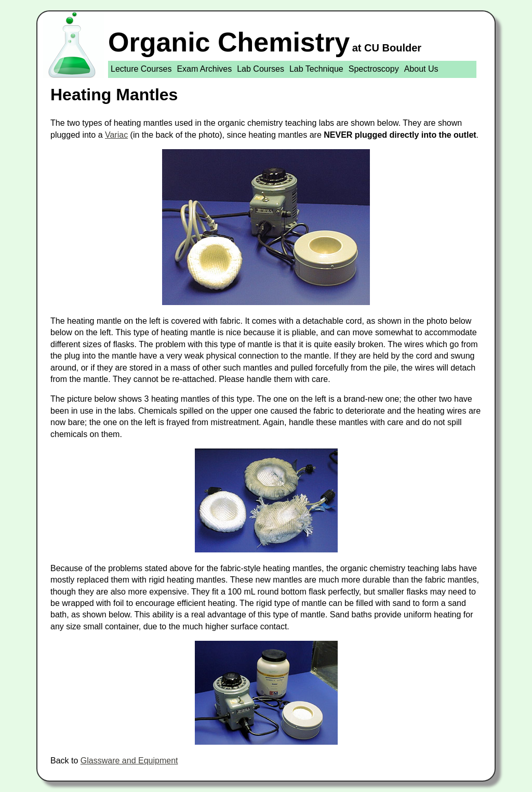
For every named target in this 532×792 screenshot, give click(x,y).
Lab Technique (316, 69)
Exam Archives (204, 69)
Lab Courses (261, 69)
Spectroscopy (374, 69)
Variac (116, 135)
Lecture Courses (141, 69)
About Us (421, 69)
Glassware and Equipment (129, 761)
